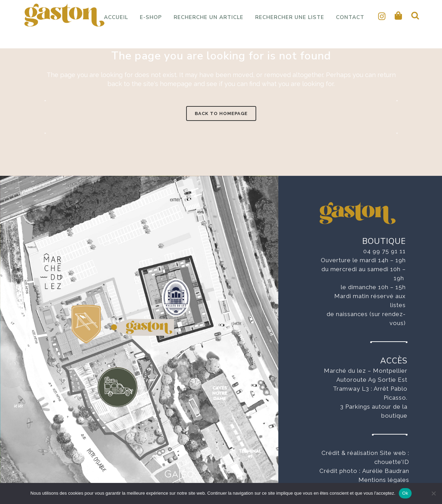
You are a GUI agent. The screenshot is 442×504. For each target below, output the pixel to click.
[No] (433, 493)
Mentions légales (384, 480)
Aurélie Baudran (386, 471)
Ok (405, 493)
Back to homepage (221, 113)
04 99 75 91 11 (385, 251)
